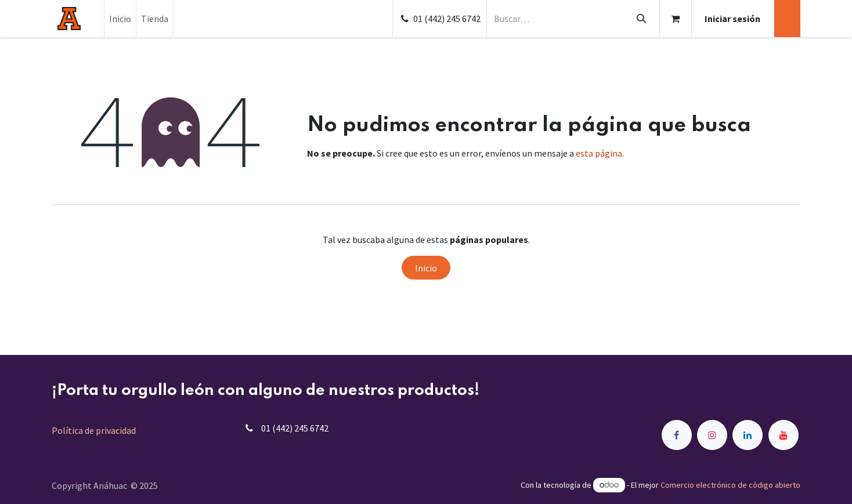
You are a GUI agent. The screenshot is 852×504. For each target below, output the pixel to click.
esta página (599, 153)
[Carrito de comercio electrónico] (676, 19)
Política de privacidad (94, 430)
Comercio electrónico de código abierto (730, 485)
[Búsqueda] (641, 19)
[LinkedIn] (748, 435)
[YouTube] (784, 435)
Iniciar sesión (732, 19)
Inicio (426, 268)
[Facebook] (677, 435)
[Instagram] (712, 435)
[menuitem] (120, 19)
